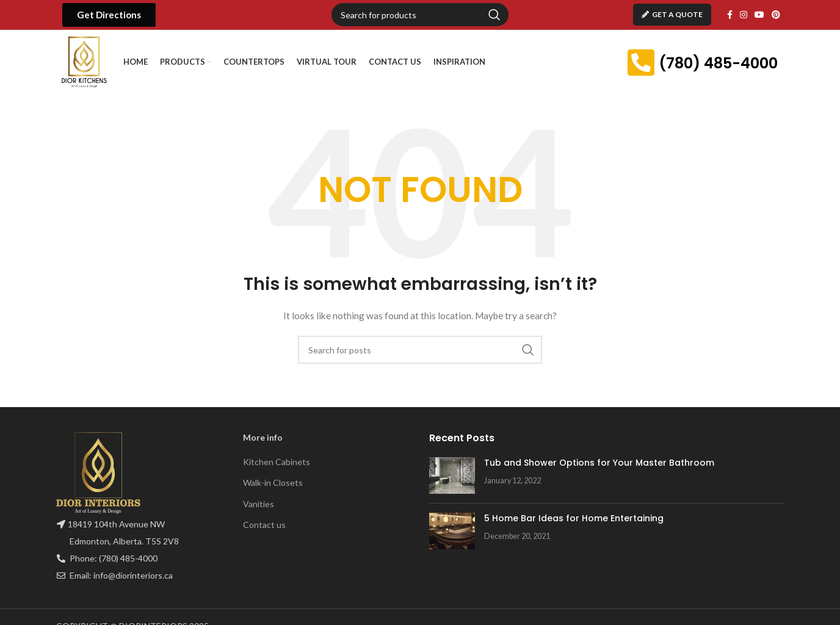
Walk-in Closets (273, 482)
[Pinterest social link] (776, 15)
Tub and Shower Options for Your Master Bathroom (599, 463)
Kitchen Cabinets (277, 462)
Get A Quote (672, 14)
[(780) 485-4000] (641, 62)
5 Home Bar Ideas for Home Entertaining (574, 518)
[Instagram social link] (744, 15)
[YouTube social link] (759, 15)
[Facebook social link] (730, 15)
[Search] (420, 15)
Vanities (259, 504)
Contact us (264, 525)
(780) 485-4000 (718, 63)
